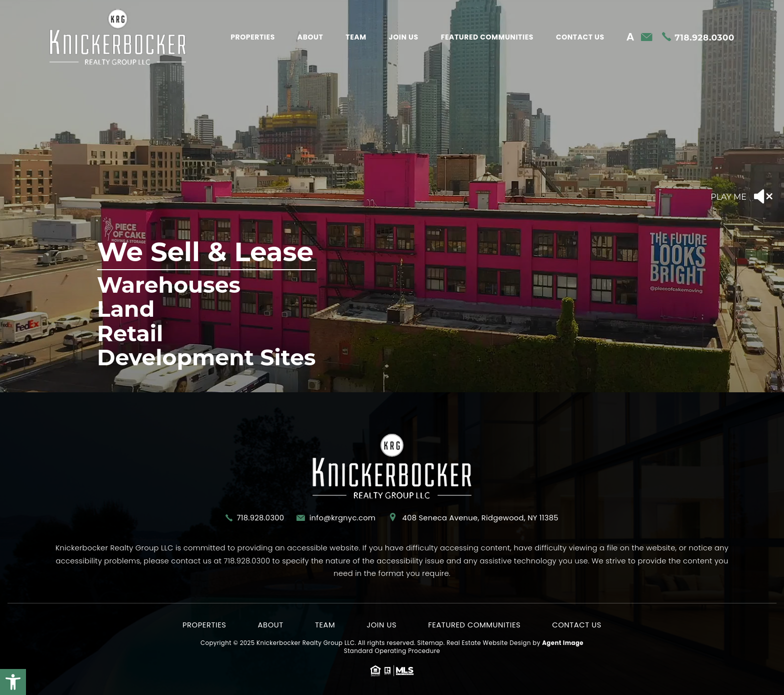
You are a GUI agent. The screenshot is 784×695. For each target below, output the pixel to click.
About (310, 37)
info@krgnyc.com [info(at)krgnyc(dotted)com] (343, 518)
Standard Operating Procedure (392, 651)
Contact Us (580, 37)
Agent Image (563, 643)
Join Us (404, 37)
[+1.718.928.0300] (698, 38)
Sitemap (430, 643)
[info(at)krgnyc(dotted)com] (647, 38)
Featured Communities (487, 37)
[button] (13, 682)
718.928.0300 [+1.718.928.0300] (260, 518)
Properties (253, 37)
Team (356, 37)
